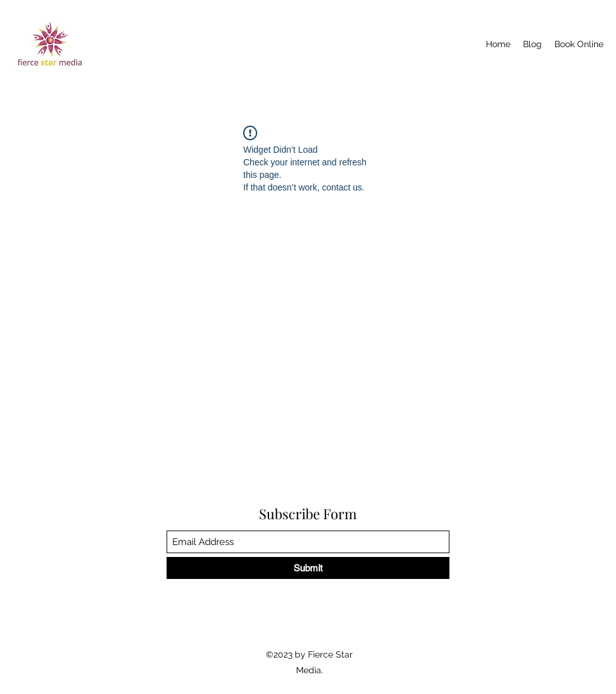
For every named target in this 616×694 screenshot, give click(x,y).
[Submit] (308, 568)
